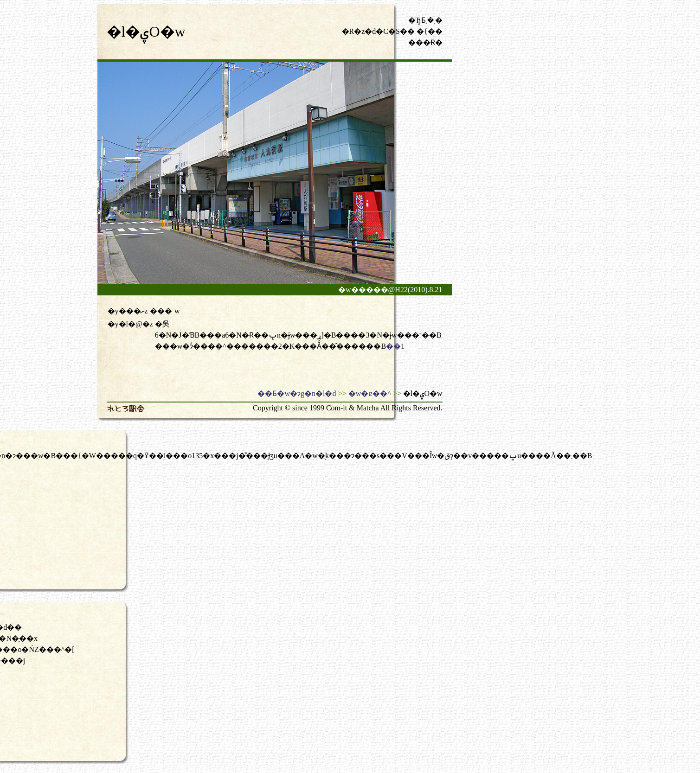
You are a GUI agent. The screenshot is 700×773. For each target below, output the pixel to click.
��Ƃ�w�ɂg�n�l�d (297, 393)
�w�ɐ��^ (370, 393)
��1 (395, 346)
